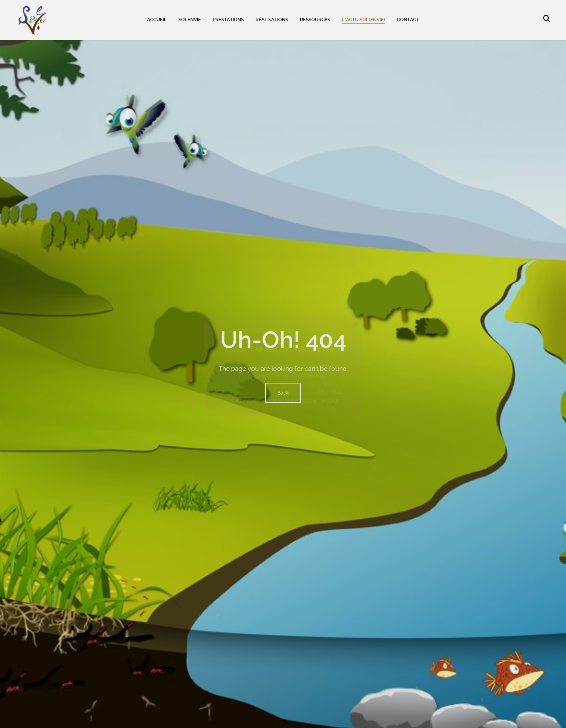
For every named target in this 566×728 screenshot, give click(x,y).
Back (283, 393)
